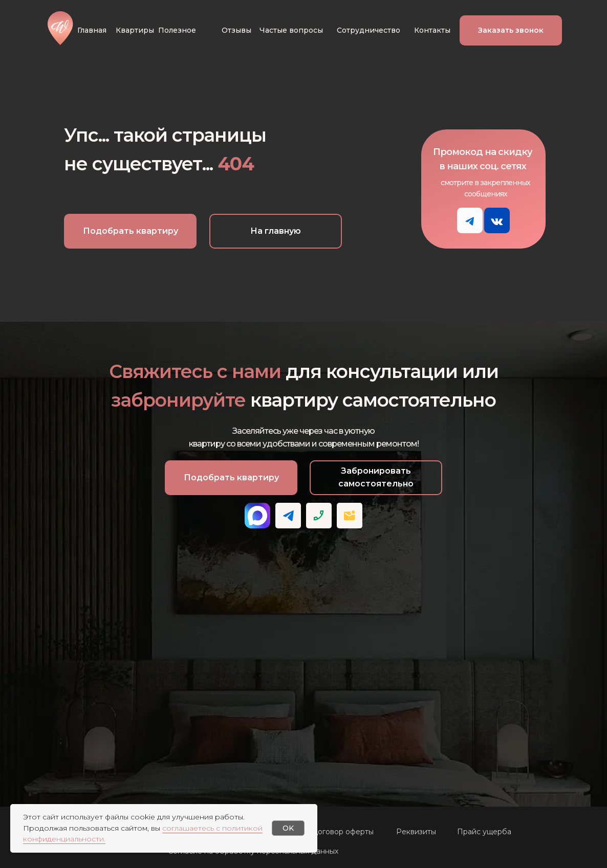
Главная (92, 30)
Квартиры (135, 30)
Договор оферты (343, 832)
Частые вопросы (291, 30)
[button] (511, 30)
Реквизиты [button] (416, 832)
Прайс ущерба (484, 832)
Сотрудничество (368, 30)
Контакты (432, 30)
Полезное (177, 30)
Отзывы (236, 30)
